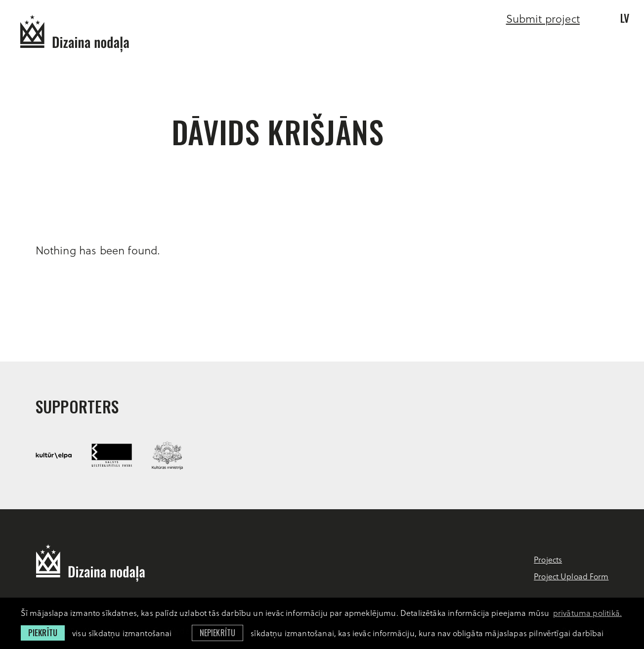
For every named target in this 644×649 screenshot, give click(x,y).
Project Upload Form (571, 576)
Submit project (543, 18)
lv (625, 18)
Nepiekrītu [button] (218, 633)
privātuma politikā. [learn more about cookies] (587, 613)
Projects (548, 559)
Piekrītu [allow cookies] (43, 633)
